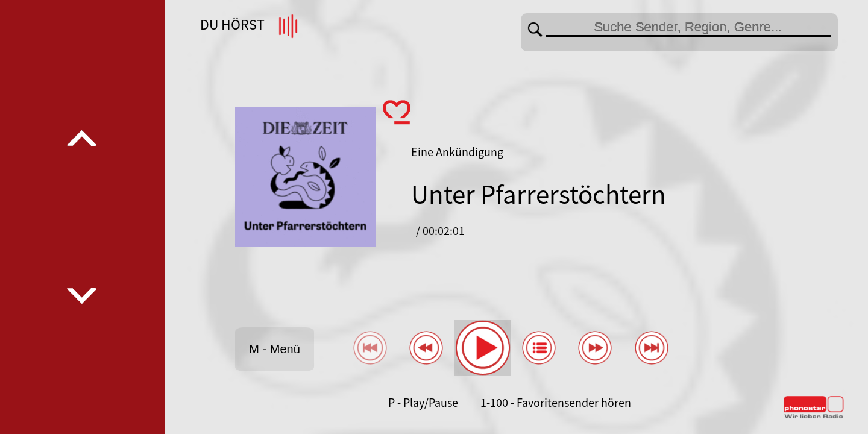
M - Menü (274, 349)
